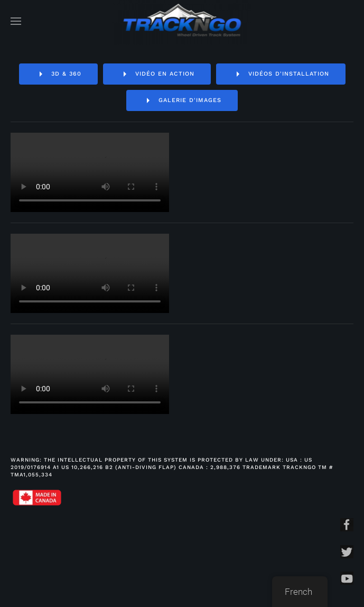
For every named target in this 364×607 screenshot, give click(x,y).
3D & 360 (58, 74)
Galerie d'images (182, 100)
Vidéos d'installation (281, 74)
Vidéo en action (157, 74)
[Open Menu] (16, 21)
